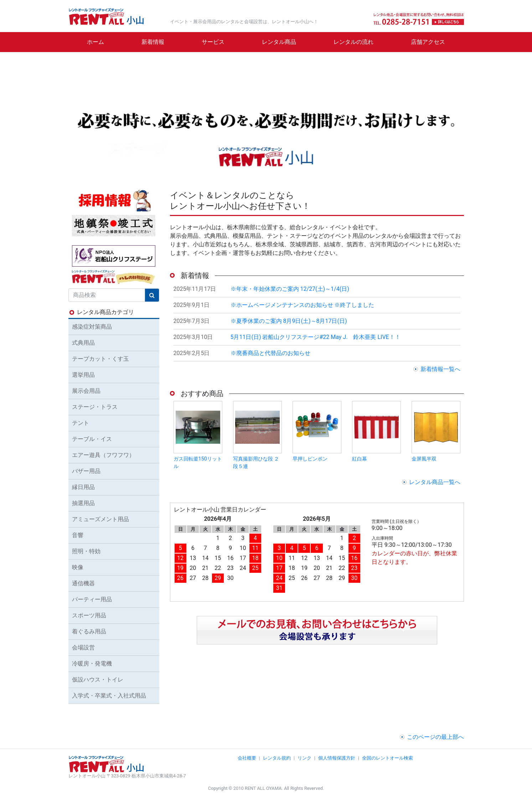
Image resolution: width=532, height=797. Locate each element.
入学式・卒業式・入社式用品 (109, 696)
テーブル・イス (92, 439)
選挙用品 (83, 375)
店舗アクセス (428, 42)
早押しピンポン (310, 459)
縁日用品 (83, 487)
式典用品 (83, 343)
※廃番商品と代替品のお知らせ (270, 353)
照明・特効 (86, 551)
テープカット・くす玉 (100, 359)
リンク (304, 758)
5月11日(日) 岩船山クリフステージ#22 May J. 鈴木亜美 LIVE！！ (316, 337)
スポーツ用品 (89, 615)
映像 (78, 567)
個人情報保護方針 (337, 758)
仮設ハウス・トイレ (98, 680)
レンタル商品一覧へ (435, 482)
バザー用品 (86, 471)
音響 (78, 535)
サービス (213, 42)
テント (81, 423)
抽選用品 (83, 503)
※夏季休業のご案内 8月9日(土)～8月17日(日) (289, 321)
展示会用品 (86, 391)
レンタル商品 (279, 42)
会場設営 (83, 647)
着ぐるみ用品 (89, 631)
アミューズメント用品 (100, 519)
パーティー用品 (92, 599)
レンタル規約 (277, 758)
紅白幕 (360, 459)
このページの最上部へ (435, 737)
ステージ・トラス (95, 407)
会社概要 (247, 758)
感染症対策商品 (92, 327)
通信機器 (83, 583)
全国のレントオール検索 (388, 758)
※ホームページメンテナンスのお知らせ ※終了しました (303, 305)
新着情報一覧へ (440, 369)
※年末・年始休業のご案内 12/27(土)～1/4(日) (290, 289)
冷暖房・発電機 (92, 664)
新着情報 (153, 42)
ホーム (95, 42)
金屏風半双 (424, 459)
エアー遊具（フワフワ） (103, 455)
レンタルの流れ (353, 42)
